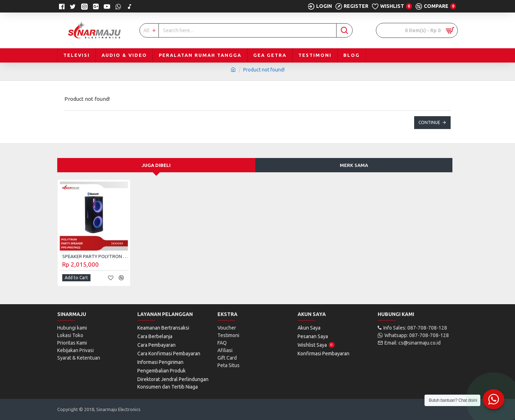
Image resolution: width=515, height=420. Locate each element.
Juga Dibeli (156, 165)
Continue (429, 122)
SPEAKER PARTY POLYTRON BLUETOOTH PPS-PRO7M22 (95, 256)
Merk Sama (354, 165)
